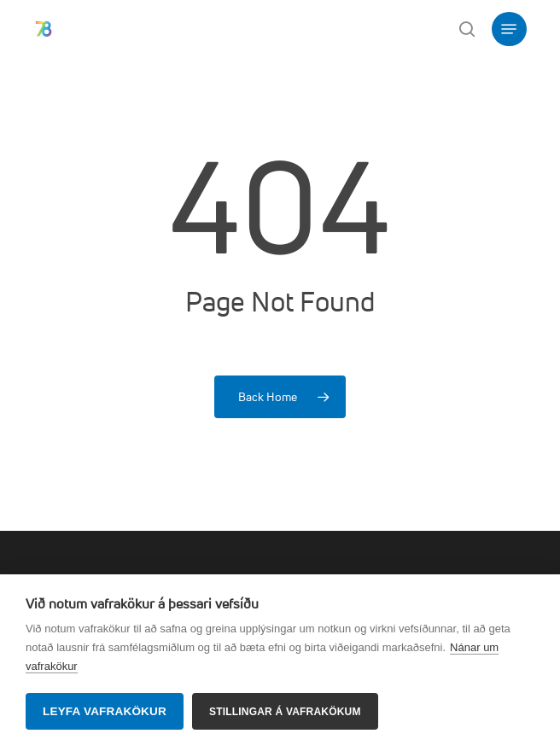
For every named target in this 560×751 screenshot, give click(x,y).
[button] (509, 29)
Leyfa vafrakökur (105, 711)
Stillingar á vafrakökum (285, 712)
